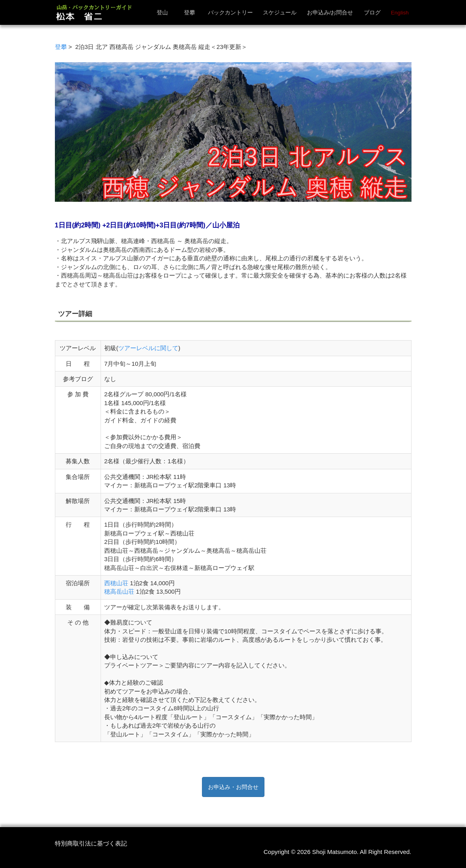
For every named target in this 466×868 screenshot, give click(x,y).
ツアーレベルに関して (148, 348)
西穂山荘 (116, 583)
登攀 (61, 47)
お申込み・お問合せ (233, 787)
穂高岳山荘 (119, 591)
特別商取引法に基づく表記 (91, 843)
